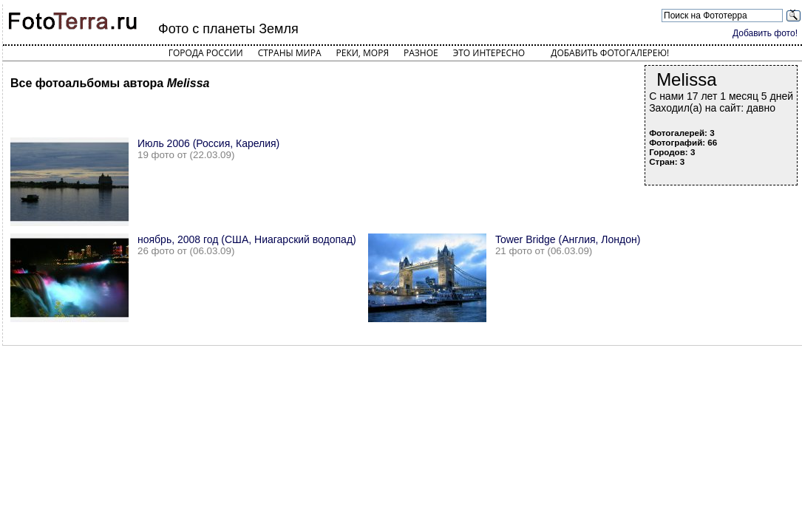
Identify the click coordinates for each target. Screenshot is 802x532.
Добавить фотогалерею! (610, 53)
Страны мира (290, 53)
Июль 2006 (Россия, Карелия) (208, 143)
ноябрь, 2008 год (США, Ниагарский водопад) (247, 239)
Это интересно (489, 53)
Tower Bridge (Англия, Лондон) (568, 239)
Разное (421, 53)
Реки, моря (363, 53)
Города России (206, 53)
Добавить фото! (765, 33)
